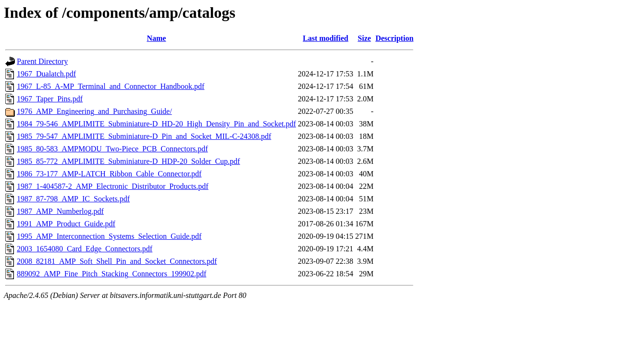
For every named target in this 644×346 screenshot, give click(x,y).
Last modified (326, 38)
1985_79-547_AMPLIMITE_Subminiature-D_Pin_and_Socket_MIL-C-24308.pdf (144, 136)
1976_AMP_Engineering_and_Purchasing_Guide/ (94, 111)
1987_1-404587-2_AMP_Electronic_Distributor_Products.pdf (113, 186)
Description (394, 38)
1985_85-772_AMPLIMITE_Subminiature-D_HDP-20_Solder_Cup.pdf (128, 161)
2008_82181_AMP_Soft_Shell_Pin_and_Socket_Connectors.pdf (117, 261)
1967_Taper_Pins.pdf (50, 99)
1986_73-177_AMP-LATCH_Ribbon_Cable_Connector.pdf (109, 174)
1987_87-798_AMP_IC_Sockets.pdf (73, 199)
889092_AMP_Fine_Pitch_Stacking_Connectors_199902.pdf (111, 274)
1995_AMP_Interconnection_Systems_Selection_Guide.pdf (109, 236)
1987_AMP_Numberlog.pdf (60, 211)
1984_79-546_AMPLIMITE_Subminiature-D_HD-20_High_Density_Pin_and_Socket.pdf (156, 124)
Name (156, 38)
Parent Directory (42, 61)
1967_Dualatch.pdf (46, 74)
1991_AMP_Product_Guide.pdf (66, 224)
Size (364, 38)
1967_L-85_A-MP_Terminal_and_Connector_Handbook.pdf (111, 86)
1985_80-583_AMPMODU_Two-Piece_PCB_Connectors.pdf (112, 149)
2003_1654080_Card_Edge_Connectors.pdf (85, 249)
